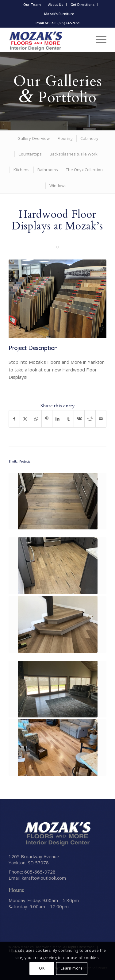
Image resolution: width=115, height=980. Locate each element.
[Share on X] (25, 419)
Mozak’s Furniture (59, 14)
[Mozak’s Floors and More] (48, 40)
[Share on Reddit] (90, 419)
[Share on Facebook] (14, 419)
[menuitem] (32, 5)
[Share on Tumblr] (68, 419)
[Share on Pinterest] (47, 419)
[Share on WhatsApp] (36, 419)
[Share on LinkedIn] (58, 419)
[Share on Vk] (79, 419)
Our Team (32, 4)
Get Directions (82, 4)
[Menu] (98, 40)
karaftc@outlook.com (44, 878)
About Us (56, 4)
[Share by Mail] (101, 419)
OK (42, 968)
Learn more (72, 968)
